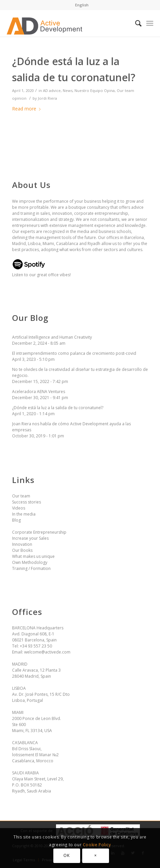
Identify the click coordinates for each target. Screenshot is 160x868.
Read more (28, 109)
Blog (16, 520)
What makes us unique (33, 556)
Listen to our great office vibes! (41, 272)
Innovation (22, 544)
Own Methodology (30, 562)
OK (66, 855)
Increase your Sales (30, 538)
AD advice (52, 90)
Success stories (26, 502)
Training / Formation (31, 568)
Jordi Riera (47, 98)
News (68, 90)
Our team (21, 496)
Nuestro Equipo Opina (95, 90)
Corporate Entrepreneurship (39, 532)
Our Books (22, 550)
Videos (19, 508)
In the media (24, 514)
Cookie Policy (97, 845)
